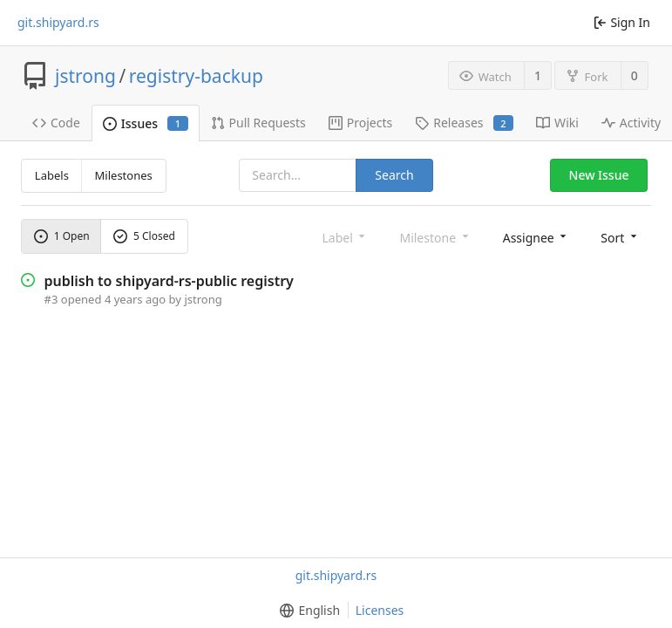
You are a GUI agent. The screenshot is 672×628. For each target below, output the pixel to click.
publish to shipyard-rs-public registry (169, 281)
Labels (52, 175)
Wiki (557, 123)
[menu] (536, 237)
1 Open (62, 236)
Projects (360, 123)
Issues (146, 123)
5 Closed (144, 236)
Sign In (622, 22)
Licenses (380, 610)
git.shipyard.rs (58, 23)
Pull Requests (258, 123)
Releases (464, 123)
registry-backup (196, 76)
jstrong (85, 76)
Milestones (124, 175)
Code (56, 123)
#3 (51, 299)
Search (394, 175)
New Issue (599, 175)
